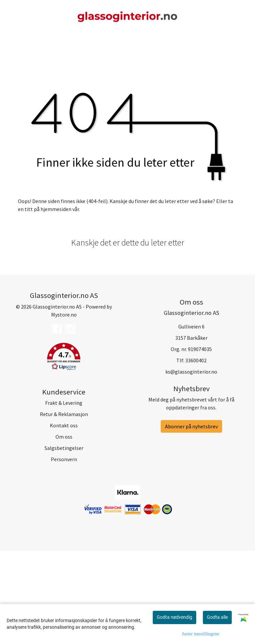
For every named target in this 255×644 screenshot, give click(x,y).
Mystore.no (64, 407)
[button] (64, 450)
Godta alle (217, 617)
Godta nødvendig (174, 617)
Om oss (64, 530)
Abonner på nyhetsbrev (191, 519)
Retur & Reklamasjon (64, 507)
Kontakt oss (64, 518)
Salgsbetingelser (64, 541)
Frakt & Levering (64, 496)
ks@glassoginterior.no (191, 464)
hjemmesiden (56, 302)
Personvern (64, 552)
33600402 (196, 453)
